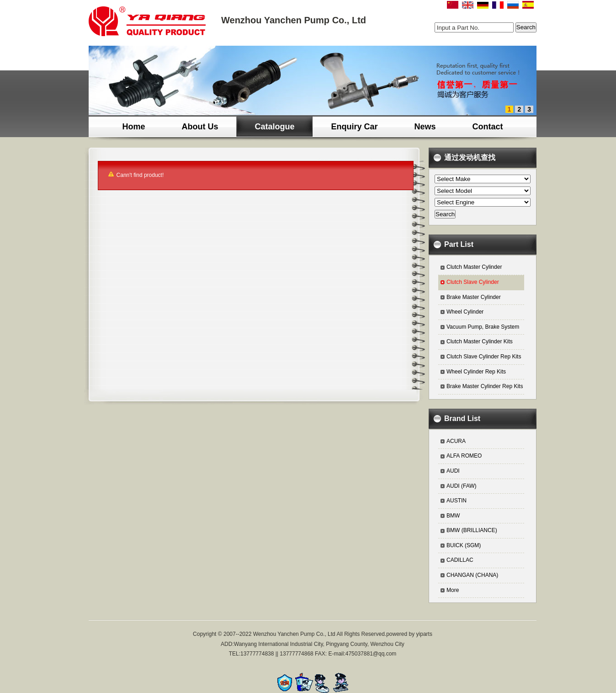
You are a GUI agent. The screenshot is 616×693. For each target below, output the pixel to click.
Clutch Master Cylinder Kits (480, 341)
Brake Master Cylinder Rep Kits (485, 386)
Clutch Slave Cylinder (473, 282)
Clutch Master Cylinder (474, 267)
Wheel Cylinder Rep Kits (476, 372)
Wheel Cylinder (465, 312)
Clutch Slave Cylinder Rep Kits (484, 357)
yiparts (424, 634)
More (453, 590)
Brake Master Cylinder (474, 297)
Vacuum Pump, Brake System (483, 327)
